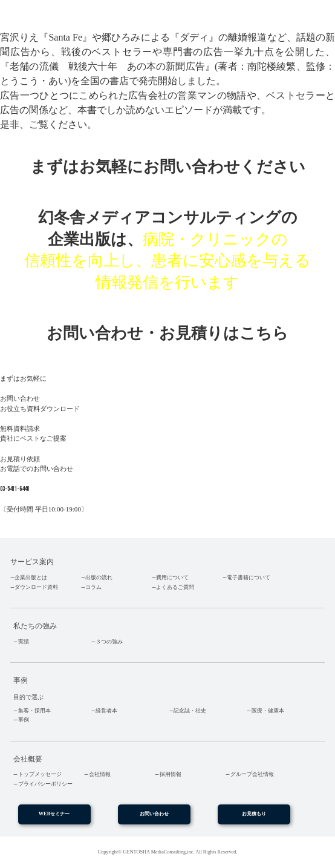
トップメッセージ (40, 774)
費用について (172, 577)
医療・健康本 (268, 711)
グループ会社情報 (252, 774)
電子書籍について (249, 577)
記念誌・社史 (190, 711)
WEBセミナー (54, 814)
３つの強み (109, 642)
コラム (93, 587)
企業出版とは (31, 577)
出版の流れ (99, 577)
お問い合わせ (154, 814)
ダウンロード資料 (36, 587)
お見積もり (254, 814)
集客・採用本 (34, 711)
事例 (24, 720)
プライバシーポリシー (45, 784)
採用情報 (171, 774)
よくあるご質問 (175, 587)
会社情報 (100, 774)
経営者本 (106, 711)
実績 (24, 642)
